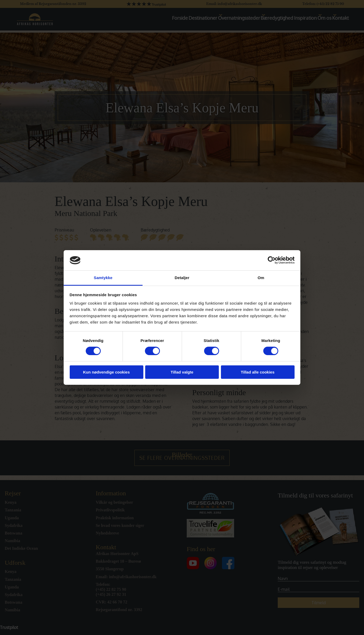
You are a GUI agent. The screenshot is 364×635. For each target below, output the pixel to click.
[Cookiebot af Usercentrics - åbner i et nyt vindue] (272, 260)
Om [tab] (261, 278)
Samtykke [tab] (103, 278)
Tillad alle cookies (257, 372)
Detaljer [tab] (182, 278)
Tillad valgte (182, 372)
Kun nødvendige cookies (107, 372)
